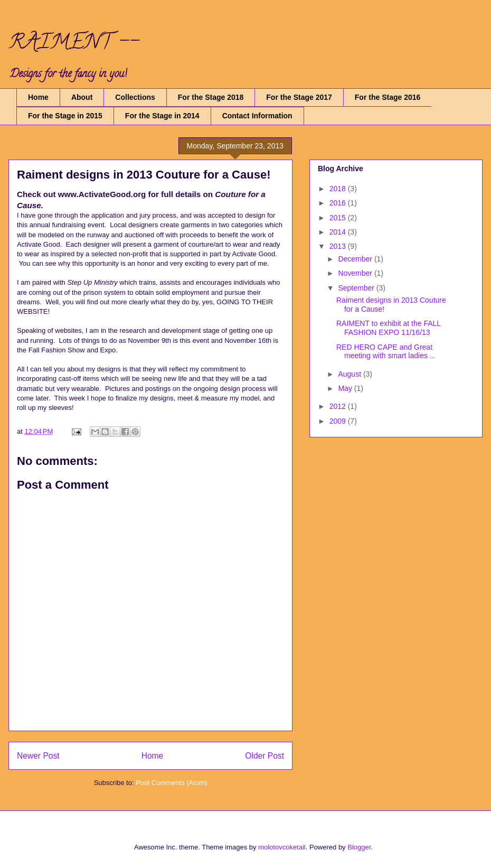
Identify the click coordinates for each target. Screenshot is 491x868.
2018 (339, 189)
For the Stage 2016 (388, 97)
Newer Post (38, 756)
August (350, 374)
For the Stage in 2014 (162, 116)
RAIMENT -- (74, 44)
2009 (339, 421)
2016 (339, 203)
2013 (339, 246)
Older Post (265, 756)
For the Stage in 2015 (65, 116)
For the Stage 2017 (299, 97)
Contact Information (257, 116)
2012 (339, 406)
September (357, 288)
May (346, 388)
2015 (339, 218)
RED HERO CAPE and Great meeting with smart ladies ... (386, 352)
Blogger (359, 847)
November (356, 273)
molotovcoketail (282, 847)
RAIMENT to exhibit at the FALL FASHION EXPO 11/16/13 (389, 328)
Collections (135, 97)
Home (38, 97)
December (356, 259)
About (82, 97)
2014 (339, 232)
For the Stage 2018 (211, 97)
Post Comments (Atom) (171, 783)
